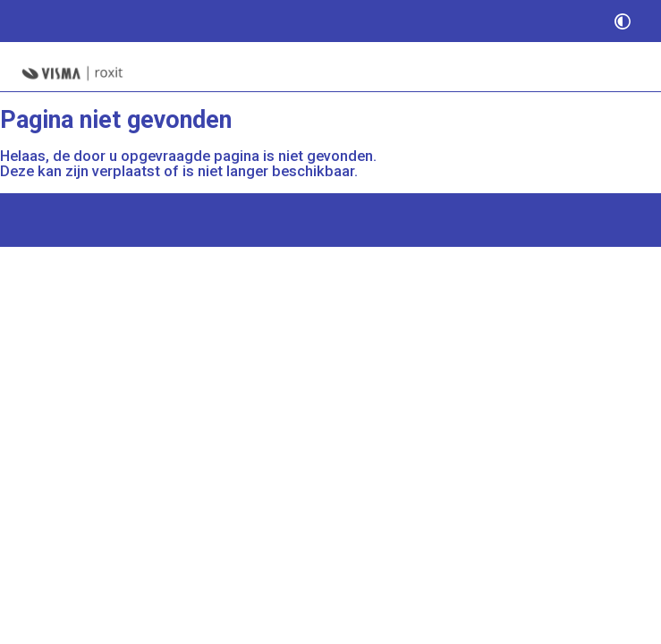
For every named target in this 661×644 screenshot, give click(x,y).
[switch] (623, 21)
